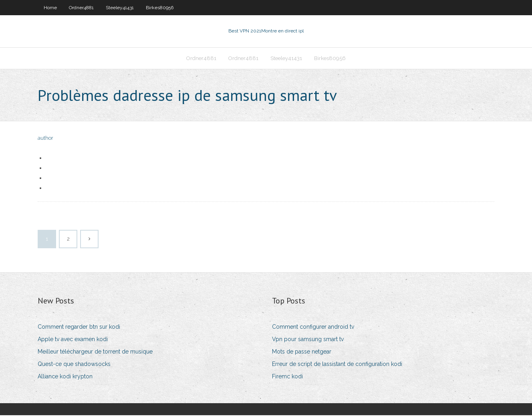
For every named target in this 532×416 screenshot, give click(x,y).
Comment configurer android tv (313, 328)
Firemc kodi (287, 377)
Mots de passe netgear (302, 352)
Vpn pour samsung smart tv (308, 340)
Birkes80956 (160, 8)
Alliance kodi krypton (65, 377)
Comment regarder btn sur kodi (79, 328)
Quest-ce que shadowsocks (74, 365)
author (45, 139)
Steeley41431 (120, 8)
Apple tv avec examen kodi (73, 340)
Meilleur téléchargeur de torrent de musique (95, 352)
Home (50, 8)
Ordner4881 (81, 8)
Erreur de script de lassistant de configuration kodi (337, 365)
